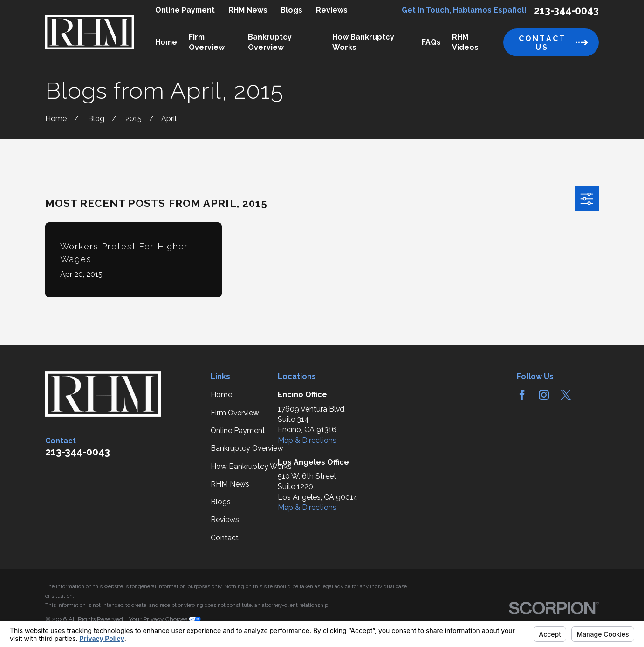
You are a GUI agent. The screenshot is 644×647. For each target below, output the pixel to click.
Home (221, 395)
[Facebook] (522, 395)
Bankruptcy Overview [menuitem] (270, 42)
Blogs (291, 10)
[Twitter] (566, 395)
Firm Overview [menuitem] (207, 42)
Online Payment (185, 10)
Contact (225, 538)
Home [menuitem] (166, 42)
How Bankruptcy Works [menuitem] (363, 42)
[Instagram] (544, 395)
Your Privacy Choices (165, 619)
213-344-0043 (566, 10)
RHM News (248, 10)
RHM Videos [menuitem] (465, 42)
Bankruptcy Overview (247, 448)
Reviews (332, 10)
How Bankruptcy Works (251, 466)
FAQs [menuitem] (431, 42)
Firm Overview (235, 413)
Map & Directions (307, 440)
